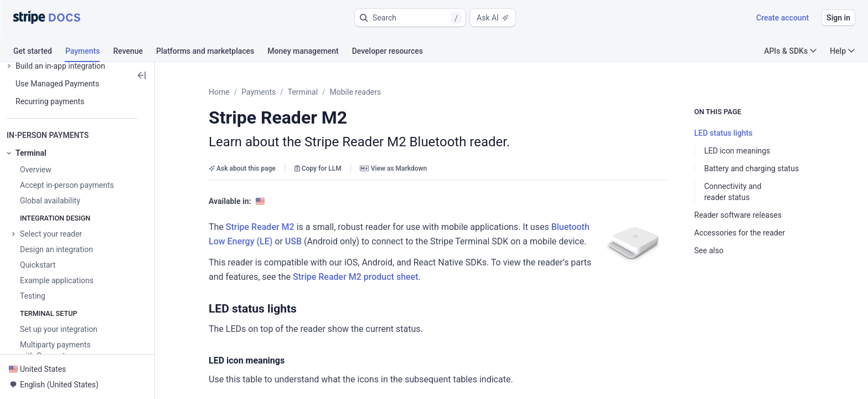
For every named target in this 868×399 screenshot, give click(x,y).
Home (219, 92)
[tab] (39, 53)
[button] (410, 18)
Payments (259, 92)
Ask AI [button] (493, 18)
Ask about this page (242, 168)
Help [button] (842, 51)
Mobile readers (356, 92)
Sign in (838, 18)
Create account (782, 18)
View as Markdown (393, 168)
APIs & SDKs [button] (790, 51)
